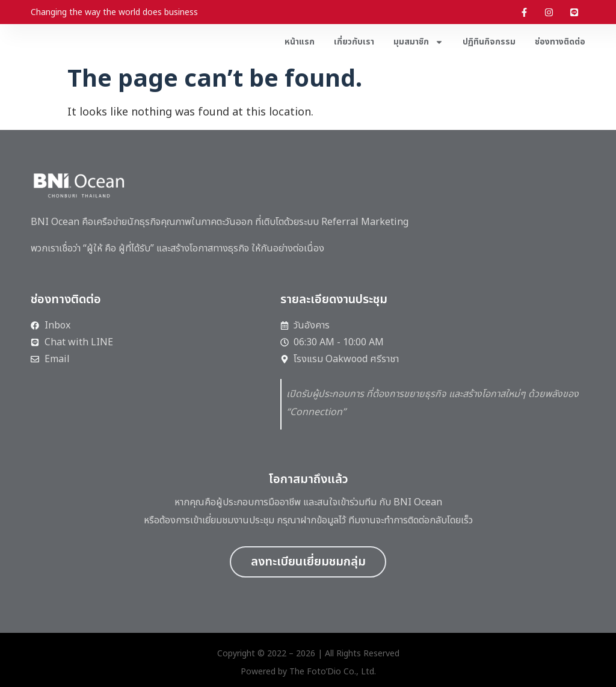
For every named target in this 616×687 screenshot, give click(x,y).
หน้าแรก (300, 42)
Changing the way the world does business (114, 12)
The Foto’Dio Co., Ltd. (333, 672)
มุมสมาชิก (418, 42)
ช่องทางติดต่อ (560, 42)
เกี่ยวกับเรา (354, 42)
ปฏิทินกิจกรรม (489, 42)
